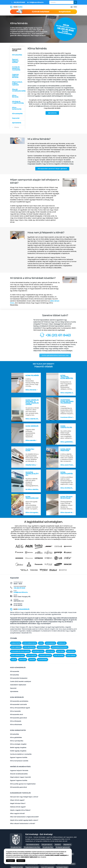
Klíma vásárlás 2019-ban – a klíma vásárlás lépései (33, 417)
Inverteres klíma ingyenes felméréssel (68, 416)
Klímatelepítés (17, 114)
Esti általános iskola (33, 812)
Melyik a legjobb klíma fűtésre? (20, 781)
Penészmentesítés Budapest (33, 838)
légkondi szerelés (45, 661)
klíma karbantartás (30, 649)
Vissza (16, 127)
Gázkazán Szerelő (31, 825)
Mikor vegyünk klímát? (17, 784)
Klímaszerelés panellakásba (19, 698)
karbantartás (16, 649)
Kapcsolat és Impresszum (35, 864)
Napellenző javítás (17, 835)
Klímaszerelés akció (16, 708)
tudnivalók (62, 649)
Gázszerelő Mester (62, 825)
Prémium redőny (50, 838)
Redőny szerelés (41, 841)
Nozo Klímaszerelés (47, 835)
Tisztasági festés (16, 848)
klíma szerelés (16, 653)
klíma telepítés (59, 661)
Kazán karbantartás (28, 828)
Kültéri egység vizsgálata (18, 736)
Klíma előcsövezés (16, 716)
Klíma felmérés (15, 96)
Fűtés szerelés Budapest (19, 822)
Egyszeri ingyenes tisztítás (15, 61)
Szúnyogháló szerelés (63, 845)
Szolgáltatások (65, 12)
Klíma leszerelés (15, 706)
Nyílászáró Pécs (16, 838)
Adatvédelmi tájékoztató (18, 685)
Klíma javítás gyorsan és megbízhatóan (23, 761)
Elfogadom (10, 861)
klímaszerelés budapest (60, 653)
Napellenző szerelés (32, 835)
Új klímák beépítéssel (41, 12)
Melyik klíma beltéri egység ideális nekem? (24, 789)
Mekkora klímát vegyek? (18, 779)
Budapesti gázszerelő (63, 815)
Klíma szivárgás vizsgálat (18, 731)
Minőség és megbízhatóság (18, 102)
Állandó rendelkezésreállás (18, 90)
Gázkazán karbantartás (66, 822)
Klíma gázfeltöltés (67, 442)
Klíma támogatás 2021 (33, 516)
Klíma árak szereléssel (18, 832)
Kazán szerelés (42, 828)
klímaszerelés (50, 649)
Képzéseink (67, 812)
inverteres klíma (38, 657)
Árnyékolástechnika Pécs (32, 815)
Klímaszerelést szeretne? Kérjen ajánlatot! (52, 169)
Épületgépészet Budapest (46, 818)
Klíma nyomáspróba (17, 728)
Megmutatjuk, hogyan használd (17, 83)
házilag (14, 665)
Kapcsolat (16, 118)
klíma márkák (71, 661)
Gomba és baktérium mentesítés (16, 68)
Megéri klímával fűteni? (18, 776)
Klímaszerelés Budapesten (19, 680)
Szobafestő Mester (68, 841)
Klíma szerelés (30, 440)
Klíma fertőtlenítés (67, 490)
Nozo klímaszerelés (18, 672)
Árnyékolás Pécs (16, 815)
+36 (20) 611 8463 (18, 2)
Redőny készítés (28, 841)
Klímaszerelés (15, 675)
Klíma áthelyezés (16, 713)
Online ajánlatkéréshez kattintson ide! (55, 355)
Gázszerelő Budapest (46, 825)
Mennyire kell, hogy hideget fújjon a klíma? (24, 771)
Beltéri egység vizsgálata (18, 733)
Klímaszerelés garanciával (18, 711)
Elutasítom (21, 861)
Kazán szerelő (54, 828)
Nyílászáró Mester (62, 835)
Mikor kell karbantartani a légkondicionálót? (24, 786)
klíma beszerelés (29, 653)
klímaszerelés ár (43, 653)
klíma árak (61, 657)
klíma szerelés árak (18, 661)
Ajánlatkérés (52, 113)
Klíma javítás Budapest (48, 832)
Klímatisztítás (17, 55)
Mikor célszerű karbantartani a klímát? (23, 791)
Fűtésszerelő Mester (35, 822)
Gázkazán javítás (50, 822)
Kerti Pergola (66, 828)
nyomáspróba (42, 665)
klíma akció (50, 657)
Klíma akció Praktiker (68, 466)
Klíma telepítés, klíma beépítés (68, 390)
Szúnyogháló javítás (46, 845)
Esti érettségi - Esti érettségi (39, 802)
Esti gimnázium (47, 812)
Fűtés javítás (61, 818)
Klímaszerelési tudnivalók (18, 701)
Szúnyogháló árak (17, 845)
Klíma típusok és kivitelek (68, 516)
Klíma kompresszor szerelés (19, 743)
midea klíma (71, 657)
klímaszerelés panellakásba (20, 657)
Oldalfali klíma (30, 464)
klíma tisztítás (32, 661)
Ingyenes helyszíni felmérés (15, 76)
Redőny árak (62, 838)
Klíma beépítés (33, 832)
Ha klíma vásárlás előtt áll (33, 492)
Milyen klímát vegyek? (17, 774)
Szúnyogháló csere (31, 845)
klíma (41, 649)
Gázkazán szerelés (17, 825)
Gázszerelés (15, 818)
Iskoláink (58, 812)
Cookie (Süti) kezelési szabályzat (21, 683)
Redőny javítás (16, 841)
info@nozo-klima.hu (35, 2)
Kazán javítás (15, 828)
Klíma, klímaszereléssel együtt (20, 703)
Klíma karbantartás (17, 108)
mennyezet (23, 665)
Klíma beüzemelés (17, 695)
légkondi (32, 665)
